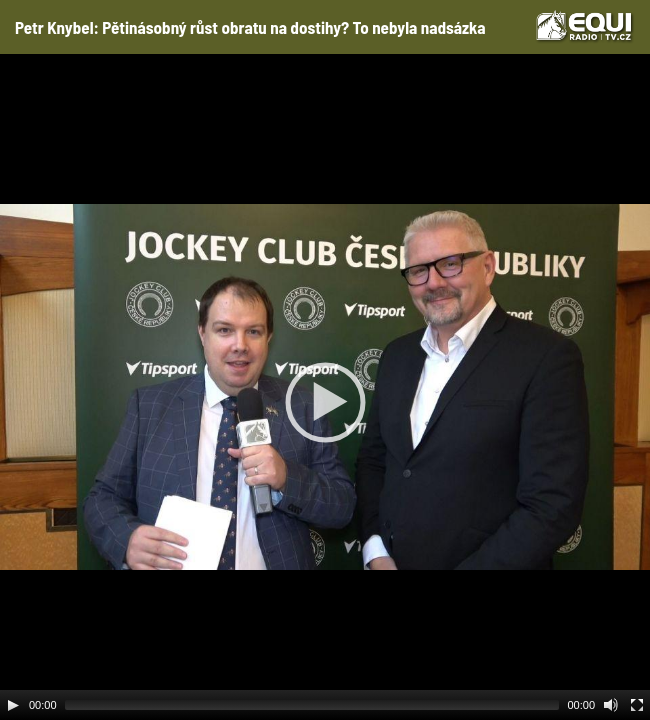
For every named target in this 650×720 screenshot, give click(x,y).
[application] (325, 387)
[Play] (13, 705)
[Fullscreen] (637, 705)
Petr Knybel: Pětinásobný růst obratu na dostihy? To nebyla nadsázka (250, 27)
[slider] (312, 705)
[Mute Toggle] (611, 705)
